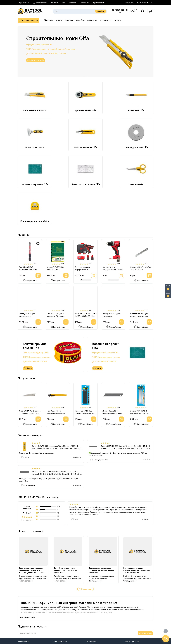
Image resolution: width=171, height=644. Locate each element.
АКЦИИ (48, 20)
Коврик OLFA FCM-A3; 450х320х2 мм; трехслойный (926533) (56, 270)
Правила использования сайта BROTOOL (31, 609)
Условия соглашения (27, 614)
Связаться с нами (26, 621)
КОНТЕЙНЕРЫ (105, 20)
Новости (72, 3)
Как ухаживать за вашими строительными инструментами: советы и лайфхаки (137, 524)
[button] (84, 76)
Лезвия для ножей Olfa (98, 604)
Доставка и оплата (40, 3)
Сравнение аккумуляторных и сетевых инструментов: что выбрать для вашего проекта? (32, 524)
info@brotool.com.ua (134, 623)
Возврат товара (25, 617)
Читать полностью (28, 571)
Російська (130, 3)
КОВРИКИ (69, 20)
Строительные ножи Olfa (98, 601)
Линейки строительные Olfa (100, 611)
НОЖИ (118, 20)
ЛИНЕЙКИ (80, 20)
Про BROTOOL (24, 3)
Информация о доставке (29, 604)
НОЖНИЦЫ (92, 20)
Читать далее (26, 535)
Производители (99, 3)
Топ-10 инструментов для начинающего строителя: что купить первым (66, 524)
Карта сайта (58, 604)
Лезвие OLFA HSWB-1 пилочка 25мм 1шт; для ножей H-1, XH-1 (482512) (140, 367)
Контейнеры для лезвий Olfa (100, 618)
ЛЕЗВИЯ (59, 20)
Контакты (55, 3)
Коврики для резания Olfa (99, 608)
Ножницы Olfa (94, 615)
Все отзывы (53, 451)
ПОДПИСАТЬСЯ (146, 587)
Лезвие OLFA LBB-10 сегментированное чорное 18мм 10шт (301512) (113, 367)
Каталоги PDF (84, 3)
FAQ (64, 3)
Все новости (38, 485)
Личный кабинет (144, 3)
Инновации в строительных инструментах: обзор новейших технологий (101, 524)
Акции (55, 611)
